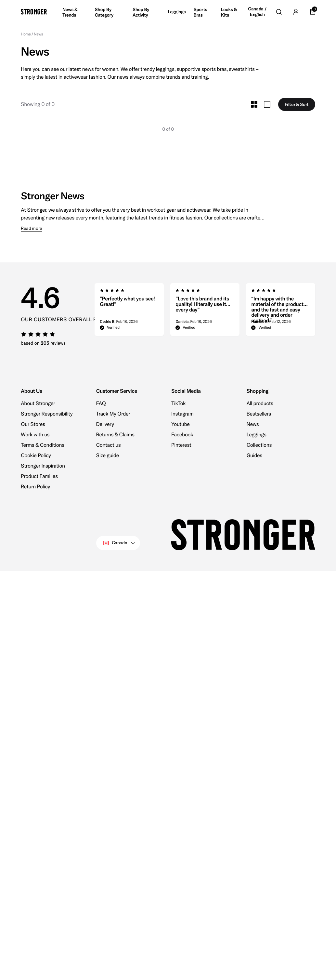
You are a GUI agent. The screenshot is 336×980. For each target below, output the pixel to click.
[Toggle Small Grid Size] (254, 104)
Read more (32, 228)
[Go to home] (34, 12)
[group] (129, 311)
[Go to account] (296, 12)
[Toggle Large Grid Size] (267, 104)
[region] (205, 311)
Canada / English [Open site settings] (257, 12)
